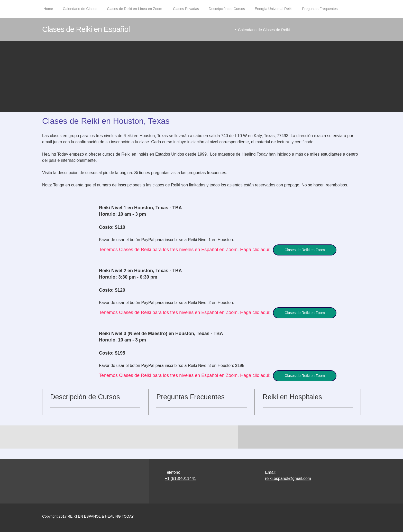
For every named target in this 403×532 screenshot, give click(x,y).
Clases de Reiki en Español (86, 29)
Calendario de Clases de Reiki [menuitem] (264, 30)
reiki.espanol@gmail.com (288, 470)
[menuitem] (48, 12)
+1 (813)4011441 (180, 470)
